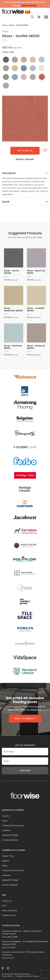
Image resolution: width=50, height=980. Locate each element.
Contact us (7, 901)
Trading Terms (9, 915)
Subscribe (25, 771)
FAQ (4, 906)
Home (5, 25)
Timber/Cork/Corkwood (13, 826)
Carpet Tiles (8, 856)
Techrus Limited (32, 976)
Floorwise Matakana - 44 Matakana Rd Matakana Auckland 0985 (25, 943)
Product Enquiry (25, 159)
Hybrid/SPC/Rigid (10, 835)
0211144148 (9, 948)
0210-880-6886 (10, 937)
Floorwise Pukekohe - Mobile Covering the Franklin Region (22, 933)
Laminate (6, 830)
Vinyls (5, 821)
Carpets (6, 816)
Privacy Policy (7, 976)
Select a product (25, 719)
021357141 (8, 958)
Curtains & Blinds (10, 840)
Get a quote (25, 151)
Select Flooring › (29, 5)
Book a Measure (9, 911)
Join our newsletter (25, 745)
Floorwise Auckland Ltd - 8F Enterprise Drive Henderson (23, 954)
